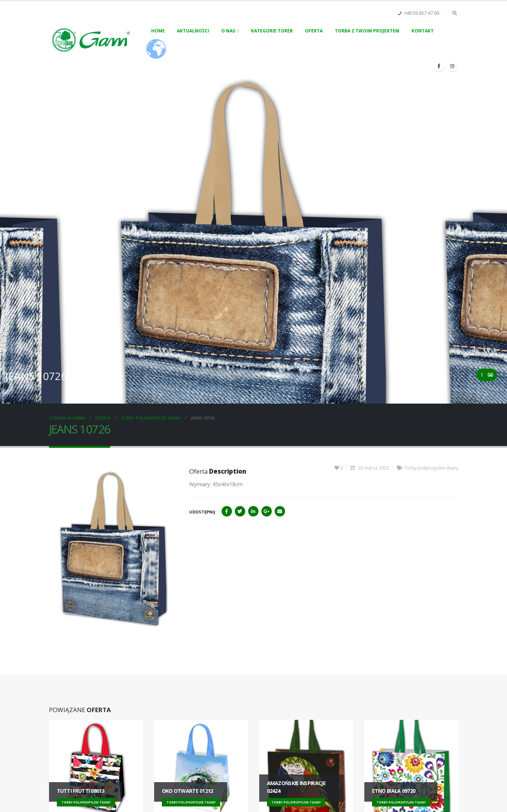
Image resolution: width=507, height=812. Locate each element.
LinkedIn (253, 511)
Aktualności (193, 31)
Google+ (267, 511)
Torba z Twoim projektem (367, 31)
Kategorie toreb (272, 31)
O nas (228, 31)
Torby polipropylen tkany (431, 468)
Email (280, 511)
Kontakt (423, 31)
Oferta (314, 31)
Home (158, 31)
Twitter (240, 511)
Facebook (227, 511)
